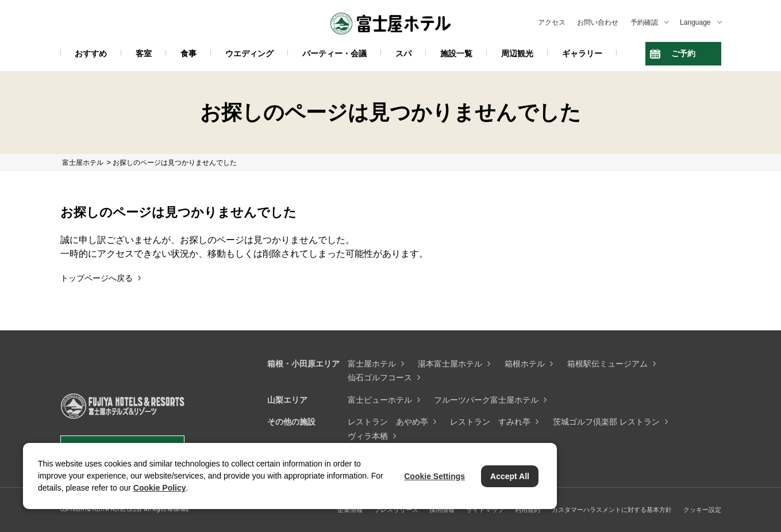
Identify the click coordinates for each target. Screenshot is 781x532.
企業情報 (350, 510)
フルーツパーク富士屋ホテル (486, 400)
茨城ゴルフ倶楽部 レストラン (606, 422)
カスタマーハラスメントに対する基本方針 (612, 510)
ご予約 (683, 53)
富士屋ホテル (372, 364)
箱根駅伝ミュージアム (607, 364)
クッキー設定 (702, 510)
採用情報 (442, 510)
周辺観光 (517, 53)
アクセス (552, 22)
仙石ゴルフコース (380, 377)
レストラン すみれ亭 (490, 422)
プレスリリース (396, 510)
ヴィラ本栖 (368, 436)
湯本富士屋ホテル (450, 364)
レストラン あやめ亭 (388, 422)
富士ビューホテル (380, 400)
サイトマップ (485, 510)
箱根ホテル (525, 364)
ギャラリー (582, 53)
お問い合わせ (598, 22)
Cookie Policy (160, 488)
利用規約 (528, 510)
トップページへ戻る (97, 278)
